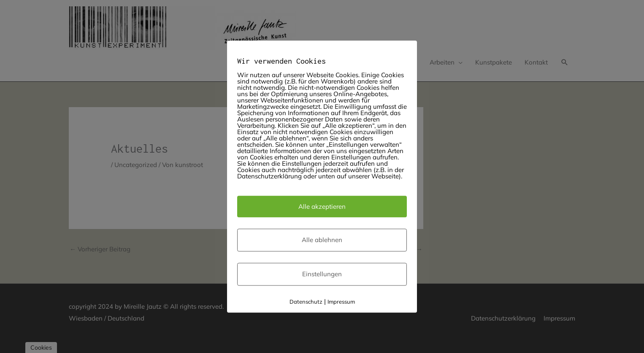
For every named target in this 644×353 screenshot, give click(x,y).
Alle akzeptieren (322, 206)
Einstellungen (322, 274)
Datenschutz (306, 302)
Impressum (341, 302)
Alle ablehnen (322, 240)
